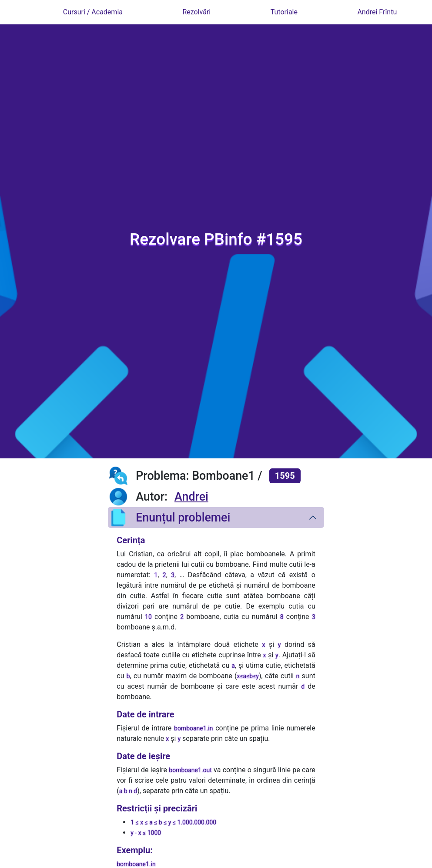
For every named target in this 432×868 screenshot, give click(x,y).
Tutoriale (284, 12)
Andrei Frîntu (377, 12)
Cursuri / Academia (93, 12)
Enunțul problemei (169, 518)
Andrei (191, 497)
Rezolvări (196, 12)
